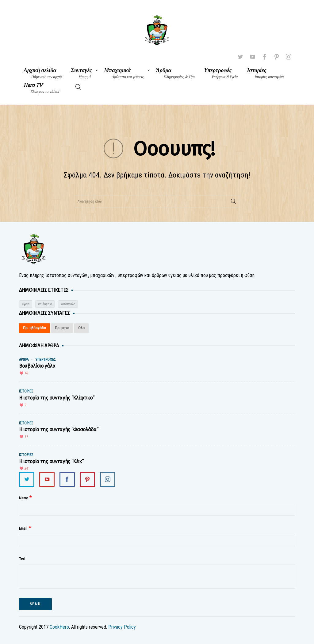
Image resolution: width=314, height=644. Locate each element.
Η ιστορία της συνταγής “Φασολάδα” (59, 429)
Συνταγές (81, 73)
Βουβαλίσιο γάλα (37, 366)
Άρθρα (176, 73)
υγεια (26, 304)
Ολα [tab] (81, 328)
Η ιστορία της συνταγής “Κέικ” (51, 461)
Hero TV (41, 88)
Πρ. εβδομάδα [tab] (34, 328)
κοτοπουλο (68, 304)
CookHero (59, 627)
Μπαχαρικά (124, 73)
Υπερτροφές (221, 73)
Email (23, 529)
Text (22, 559)
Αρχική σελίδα (43, 73)
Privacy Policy (122, 627)
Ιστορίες (266, 73)
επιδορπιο (45, 304)
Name (23, 498)
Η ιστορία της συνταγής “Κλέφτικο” (57, 398)
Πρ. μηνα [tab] (62, 328)
